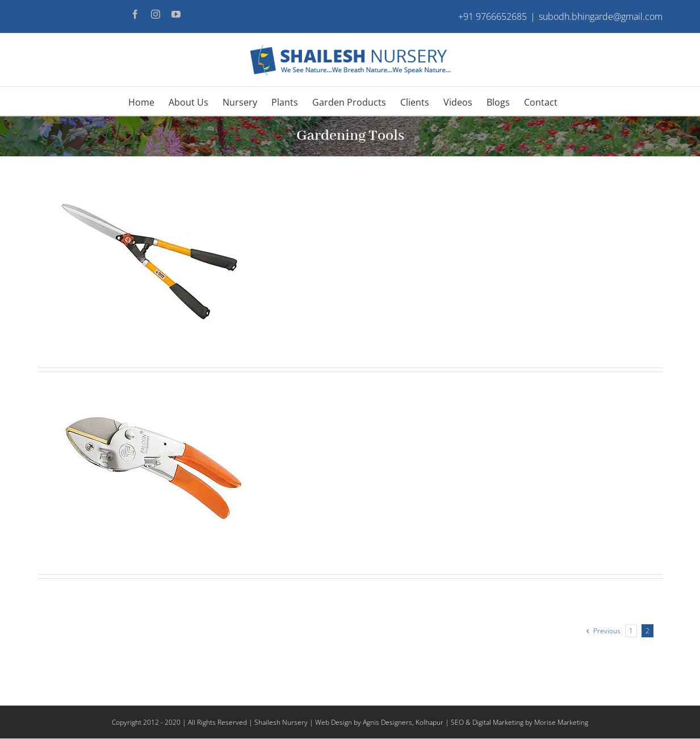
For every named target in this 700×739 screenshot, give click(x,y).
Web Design (334, 722)
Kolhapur (429, 722)
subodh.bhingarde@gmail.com (601, 16)
